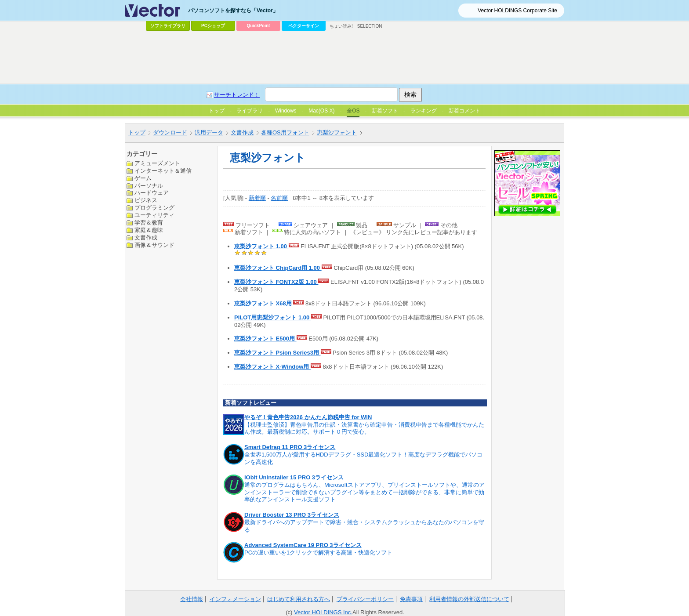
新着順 (257, 198)
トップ (137, 132)
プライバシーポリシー (365, 599)
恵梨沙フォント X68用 (264, 303)
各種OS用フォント (285, 132)
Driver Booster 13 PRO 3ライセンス (292, 515)
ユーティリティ (154, 215)
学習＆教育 (149, 223)
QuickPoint (259, 26)
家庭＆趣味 (149, 230)
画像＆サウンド (154, 245)
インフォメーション (235, 599)
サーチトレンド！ (237, 95)
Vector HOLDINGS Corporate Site (517, 11)
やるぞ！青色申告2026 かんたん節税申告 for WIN (308, 417)
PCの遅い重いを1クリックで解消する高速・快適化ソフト (318, 553)
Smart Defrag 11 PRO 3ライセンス (290, 447)
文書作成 (242, 132)
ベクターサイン (304, 26)
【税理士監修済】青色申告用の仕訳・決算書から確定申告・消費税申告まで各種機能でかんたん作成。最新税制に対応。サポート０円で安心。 (364, 428)
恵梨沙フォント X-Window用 (272, 367)
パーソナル (149, 186)
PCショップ (213, 26)
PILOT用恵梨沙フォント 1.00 (273, 317)
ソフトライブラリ (168, 26)
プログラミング (154, 208)
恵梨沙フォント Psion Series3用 (277, 353)
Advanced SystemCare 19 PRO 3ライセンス (303, 545)
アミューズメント (157, 163)
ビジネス (146, 200)
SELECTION (370, 26)
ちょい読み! (341, 26)
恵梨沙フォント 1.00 (261, 246)
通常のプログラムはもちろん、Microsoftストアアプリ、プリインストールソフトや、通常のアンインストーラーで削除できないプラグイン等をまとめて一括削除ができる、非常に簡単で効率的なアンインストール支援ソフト (364, 492)
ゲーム (143, 178)
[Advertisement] (344, 58)
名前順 (279, 198)
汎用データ (209, 132)
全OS (353, 111)
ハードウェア (152, 193)
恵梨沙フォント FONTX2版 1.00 (276, 282)
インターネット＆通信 (163, 171)
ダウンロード (170, 132)
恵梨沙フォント (337, 132)
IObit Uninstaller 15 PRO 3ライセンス (294, 477)
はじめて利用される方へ (299, 599)
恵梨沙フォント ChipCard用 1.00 (278, 268)
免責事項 (411, 599)
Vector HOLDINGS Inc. (323, 612)
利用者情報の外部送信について (469, 599)
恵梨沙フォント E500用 (265, 339)
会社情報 (192, 599)
